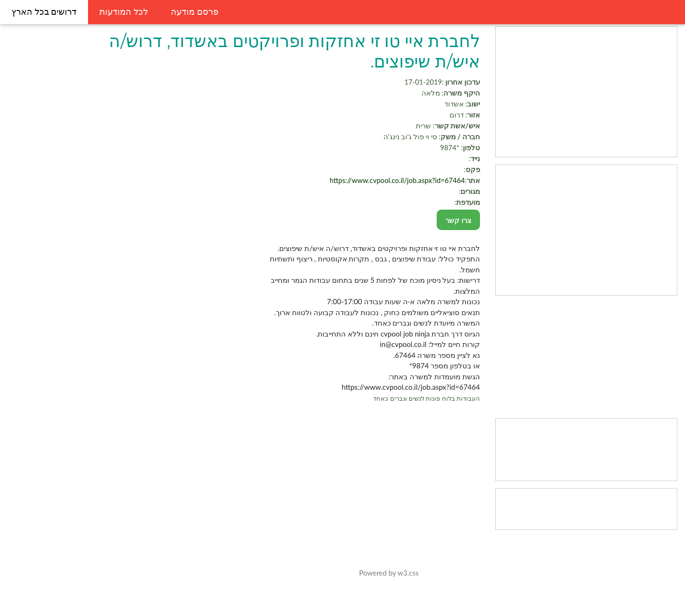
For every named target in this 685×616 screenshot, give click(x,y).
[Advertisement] (591, 92)
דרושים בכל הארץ (44, 12)
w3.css (421, 573)
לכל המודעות (124, 12)
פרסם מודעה (195, 12)
